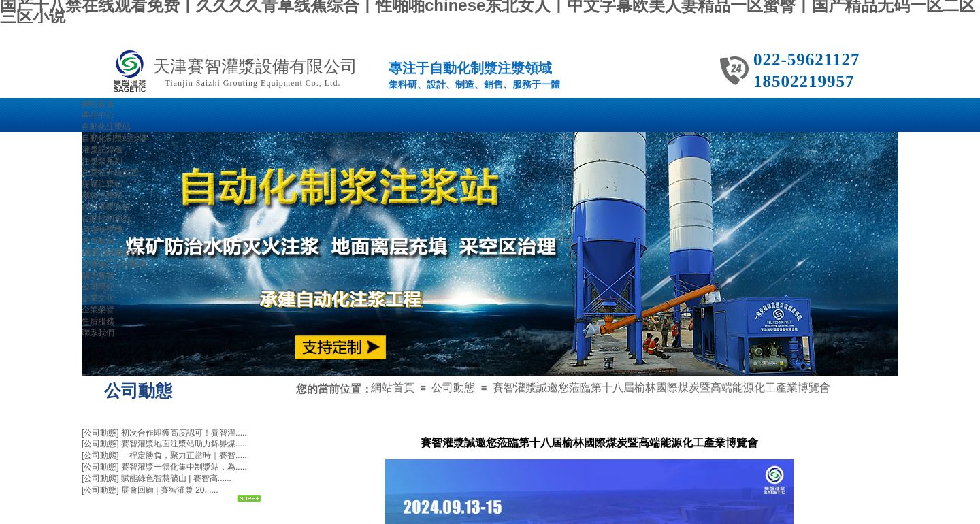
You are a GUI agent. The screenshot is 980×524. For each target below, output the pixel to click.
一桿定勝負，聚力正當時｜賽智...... (185, 455)
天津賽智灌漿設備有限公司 (255, 66)
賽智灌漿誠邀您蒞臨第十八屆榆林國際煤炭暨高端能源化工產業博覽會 (661, 388)
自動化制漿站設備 (114, 138)
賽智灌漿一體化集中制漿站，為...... (185, 467)
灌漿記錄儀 (102, 150)
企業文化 (98, 298)
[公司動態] (100, 433)
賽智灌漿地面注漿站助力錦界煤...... (185, 444)
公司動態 (453, 388)
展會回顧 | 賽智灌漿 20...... (169, 490)
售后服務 (98, 321)
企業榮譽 (98, 310)
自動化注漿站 (106, 127)
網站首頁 (393, 388)
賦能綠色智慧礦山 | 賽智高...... (176, 478)
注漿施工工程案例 (114, 264)
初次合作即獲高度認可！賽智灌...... (185, 433)
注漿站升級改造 (110, 172)
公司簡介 (98, 286)
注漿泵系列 (102, 161)
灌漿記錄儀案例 (110, 252)
